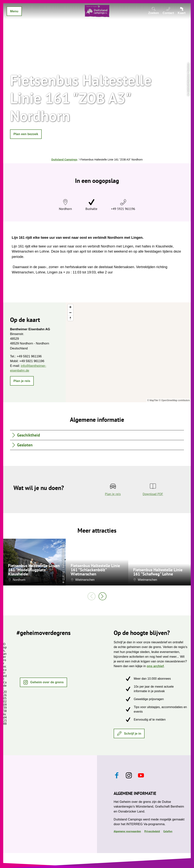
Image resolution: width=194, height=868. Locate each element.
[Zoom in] (70, 307)
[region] (128, 352)
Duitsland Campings (64, 160)
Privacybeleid (152, 831)
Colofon (168, 831)
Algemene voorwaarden (127, 831)
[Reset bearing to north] (70, 318)
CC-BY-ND (63, 575)
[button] (26, 134)
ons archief (155, 666)
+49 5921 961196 (123, 209)
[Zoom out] (70, 313)
